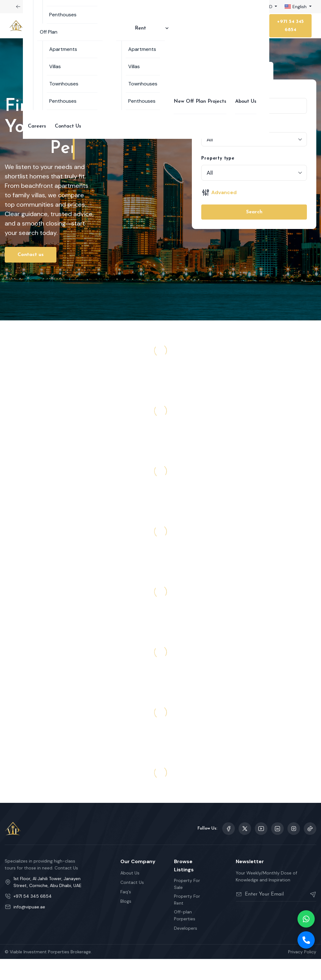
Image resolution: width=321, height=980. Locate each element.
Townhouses (64, 84)
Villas (55, 66)
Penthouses (63, 15)
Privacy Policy (302, 973)
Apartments (63, 49)
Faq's (126, 913)
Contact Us (68, 126)
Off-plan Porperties (185, 936)
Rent (140, 28)
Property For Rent (187, 921)
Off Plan (49, 32)
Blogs (126, 922)
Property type (218, 158)
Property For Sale (187, 905)
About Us (246, 101)
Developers (186, 949)
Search (254, 212)
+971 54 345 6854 (290, 26)
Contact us (31, 276)
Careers (37, 126)
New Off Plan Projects (200, 101)
